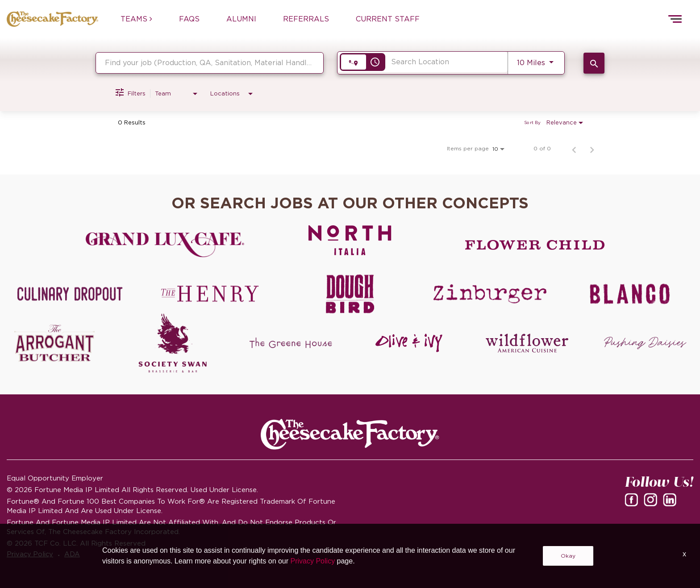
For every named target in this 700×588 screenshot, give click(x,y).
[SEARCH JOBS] (594, 63)
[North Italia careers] (350, 240)
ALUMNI (241, 19)
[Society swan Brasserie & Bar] (173, 343)
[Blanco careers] (630, 294)
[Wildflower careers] (527, 343)
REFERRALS (306, 19)
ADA (76, 555)
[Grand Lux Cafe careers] (165, 245)
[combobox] (210, 63)
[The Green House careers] (291, 343)
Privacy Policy (31, 555)
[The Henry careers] (210, 294)
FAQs (189, 19)
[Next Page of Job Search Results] (592, 149)
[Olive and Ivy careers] (409, 343)
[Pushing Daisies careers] (645, 343)
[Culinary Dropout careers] (70, 294)
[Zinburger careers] (490, 294)
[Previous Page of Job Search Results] (574, 149)
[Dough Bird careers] (350, 294)
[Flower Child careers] (535, 245)
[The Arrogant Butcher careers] (55, 343)
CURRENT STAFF (388, 19)
